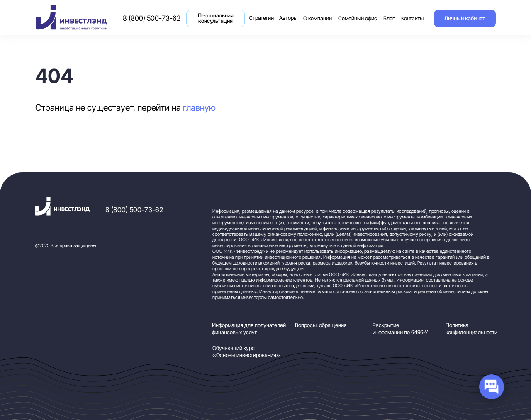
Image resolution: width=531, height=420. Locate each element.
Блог (389, 18)
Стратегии (263, 13)
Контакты (412, 18)
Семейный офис (358, 18)
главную (199, 107)
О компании (318, 18)
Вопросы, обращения (321, 325)
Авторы (288, 18)
